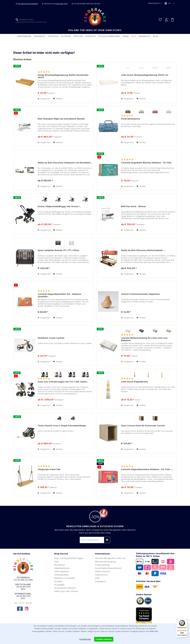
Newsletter (60, 565)
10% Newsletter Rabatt (28, 4)
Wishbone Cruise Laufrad (51, 338)
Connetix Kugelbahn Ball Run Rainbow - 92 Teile (146, 163)
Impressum (101, 581)
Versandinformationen (65, 588)
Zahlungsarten (61, 571)
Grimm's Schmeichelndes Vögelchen (140, 294)
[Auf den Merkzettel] (58, 99)
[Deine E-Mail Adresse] (95, 540)
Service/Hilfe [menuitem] (154, 3)
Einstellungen (85, 639)
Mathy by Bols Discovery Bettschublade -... (143, 250)
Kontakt (58, 581)
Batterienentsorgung (105, 562)
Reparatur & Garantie (64, 578)
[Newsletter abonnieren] (107, 540)
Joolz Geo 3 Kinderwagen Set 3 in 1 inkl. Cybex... (63, 382)
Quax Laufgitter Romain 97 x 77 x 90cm (58, 250)
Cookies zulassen (104, 639)
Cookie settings (102, 565)
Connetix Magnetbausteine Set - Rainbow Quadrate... (59, 295)
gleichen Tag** (61, 4)
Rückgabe (59, 585)
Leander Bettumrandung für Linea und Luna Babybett (144, 339)
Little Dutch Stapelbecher (135, 382)
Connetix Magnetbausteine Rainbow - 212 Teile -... (147, 469)
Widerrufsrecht (103, 571)
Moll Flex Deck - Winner (134, 206)
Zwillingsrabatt (61, 575)
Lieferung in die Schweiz (66, 591)
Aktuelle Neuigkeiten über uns (110, 558)
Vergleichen (44, 99)
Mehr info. (154, 631)
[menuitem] (31, 20)
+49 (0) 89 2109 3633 (23, 588)
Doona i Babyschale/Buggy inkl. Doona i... (59, 206)
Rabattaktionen (62, 568)
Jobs (56, 562)
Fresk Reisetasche (131, 119)
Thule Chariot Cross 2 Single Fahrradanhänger (62, 426)
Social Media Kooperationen (108, 568)
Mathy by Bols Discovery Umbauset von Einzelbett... (65, 163)
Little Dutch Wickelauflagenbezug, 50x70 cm (145, 75)
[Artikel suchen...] (31, 20)
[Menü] (186, 620)
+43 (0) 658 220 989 (23, 580)
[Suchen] (18, 20)
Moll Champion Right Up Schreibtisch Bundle (61, 119)
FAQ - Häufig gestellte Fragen (69, 558)
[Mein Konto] (166, 20)
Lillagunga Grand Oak (49, 469)
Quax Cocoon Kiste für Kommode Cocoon (143, 426)
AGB (97, 578)
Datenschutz (101, 575)
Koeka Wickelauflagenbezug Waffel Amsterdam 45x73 (63, 76)
